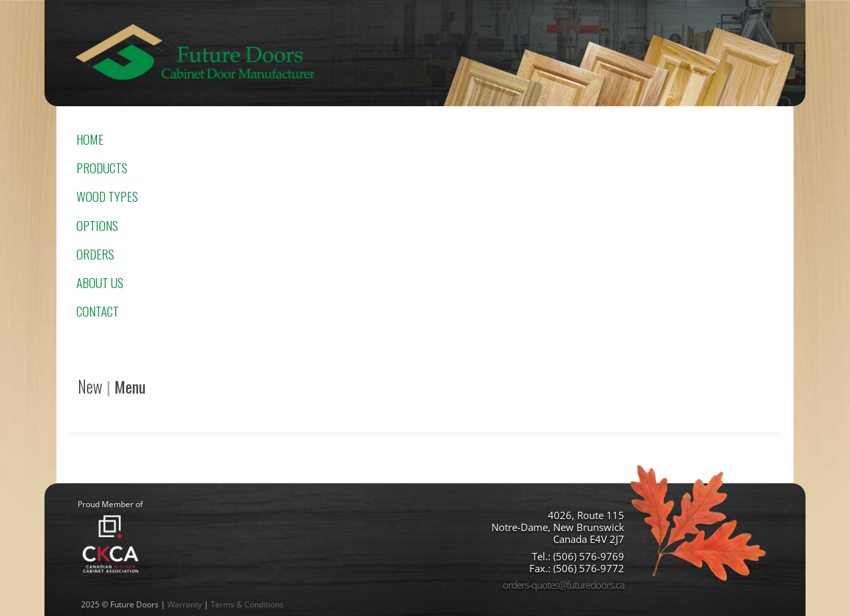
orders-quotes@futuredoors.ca (563, 585)
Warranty (185, 604)
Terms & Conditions (247, 604)
